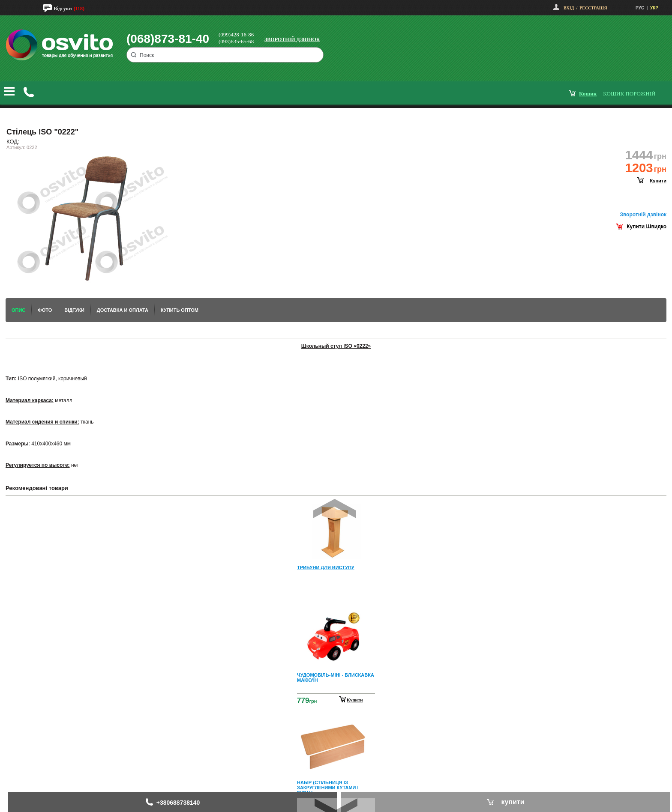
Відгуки (63, 9)
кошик (588, 94)
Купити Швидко (646, 227)
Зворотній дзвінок (292, 39)
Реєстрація (593, 8)
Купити (355, 700)
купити (658, 181)
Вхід (569, 8)
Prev (335, 509)
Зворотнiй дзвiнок (643, 215)
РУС (640, 8)
